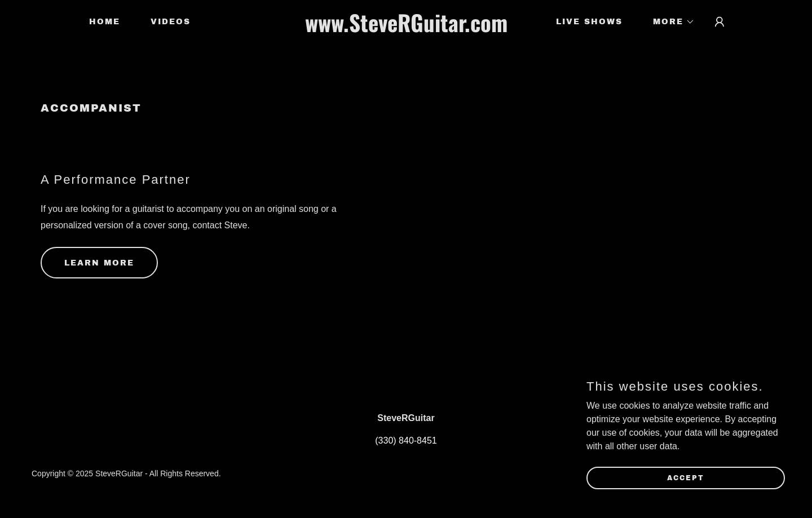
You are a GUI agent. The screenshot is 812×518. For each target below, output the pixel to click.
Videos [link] (171, 22)
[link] (406, 29)
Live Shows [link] (589, 22)
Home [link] (105, 22)
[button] (670, 22)
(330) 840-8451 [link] (406, 440)
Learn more (99, 263)
